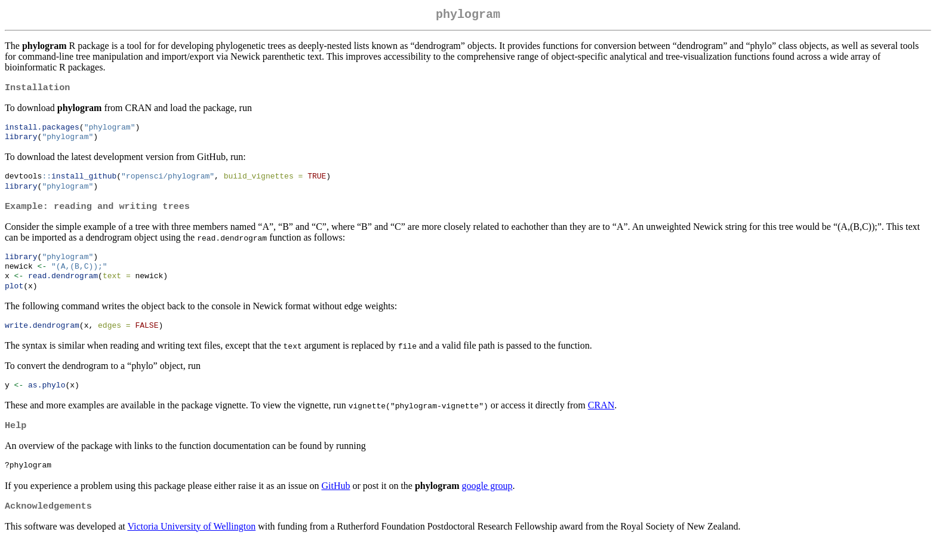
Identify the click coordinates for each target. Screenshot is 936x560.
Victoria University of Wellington (191, 545)
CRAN (601, 421)
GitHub (335, 503)
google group (487, 503)
